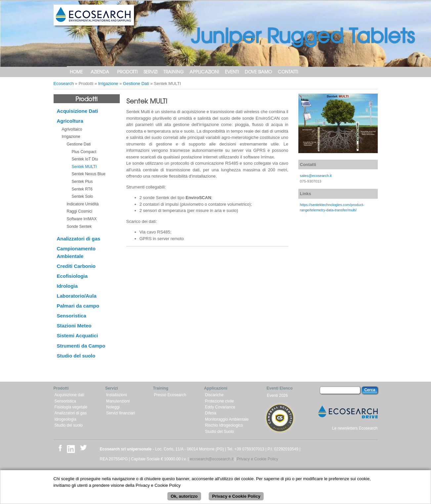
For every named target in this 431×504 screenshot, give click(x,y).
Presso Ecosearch (170, 395)
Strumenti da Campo (81, 346)
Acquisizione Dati (78, 111)
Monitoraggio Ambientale (227, 419)
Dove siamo (258, 72)
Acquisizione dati (69, 395)
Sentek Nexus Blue (89, 174)
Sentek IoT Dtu (85, 159)
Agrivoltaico (72, 129)
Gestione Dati (136, 84)
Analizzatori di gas (79, 239)
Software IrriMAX (82, 219)
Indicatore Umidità (83, 204)
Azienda (100, 72)
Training (173, 72)
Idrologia (67, 286)
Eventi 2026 (277, 396)
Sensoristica (72, 316)
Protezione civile (219, 401)
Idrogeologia (65, 419)
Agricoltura (70, 121)
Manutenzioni (118, 401)
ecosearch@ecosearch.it (212, 459)
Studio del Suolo (219, 432)
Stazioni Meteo (74, 326)
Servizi (151, 72)
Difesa (211, 413)
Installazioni (117, 395)
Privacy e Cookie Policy (258, 459)
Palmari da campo (78, 306)
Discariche (214, 395)
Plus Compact (84, 152)
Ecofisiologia (72, 276)
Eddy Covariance (220, 407)
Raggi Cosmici (80, 211)
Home (76, 72)
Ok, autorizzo (184, 497)
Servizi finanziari (121, 413)
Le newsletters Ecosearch (355, 428)
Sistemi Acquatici (77, 336)
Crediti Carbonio (76, 266)
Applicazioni (204, 72)
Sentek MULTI (84, 167)
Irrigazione (108, 84)
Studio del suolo (76, 356)
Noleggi (113, 407)
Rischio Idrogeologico (224, 425)
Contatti (288, 72)
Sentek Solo (83, 196)
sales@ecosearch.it (316, 176)
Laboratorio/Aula (77, 296)
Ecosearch (64, 84)
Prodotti (127, 72)
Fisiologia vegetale (71, 407)
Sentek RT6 (82, 189)
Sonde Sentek (79, 227)
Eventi (232, 72)
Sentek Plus (82, 182)
